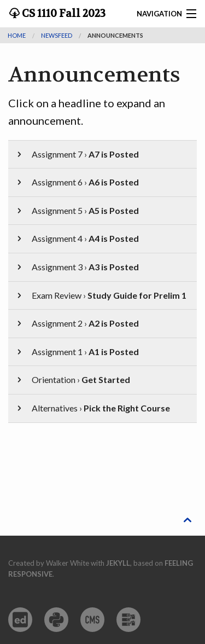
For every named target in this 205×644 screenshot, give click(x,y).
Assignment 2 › (77, 323)
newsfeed (57, 35)
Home (17, 35)
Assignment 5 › (77, 210)
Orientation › (72, 379)
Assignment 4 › (77, 238)
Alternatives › (92, 408)
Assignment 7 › (77, 154)
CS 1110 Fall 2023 (63, 14)
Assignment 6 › (77, 182)
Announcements (115, 35)
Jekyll (118, 563)
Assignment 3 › (77, 267)
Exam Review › (101, 295)
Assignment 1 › (77, 352)
